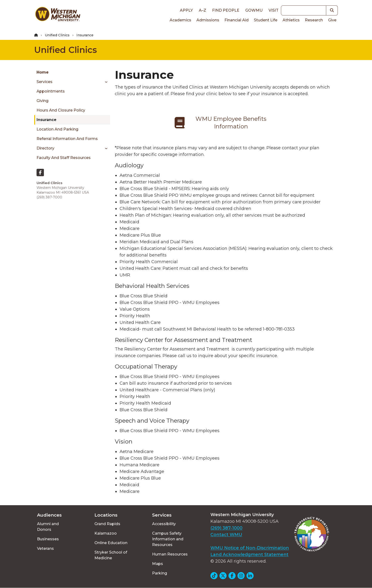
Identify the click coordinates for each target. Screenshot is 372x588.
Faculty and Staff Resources (64, 158)
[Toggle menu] (105, 82)
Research (314, 20)
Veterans (45, 548)
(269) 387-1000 (226, 528)
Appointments (51, 91)
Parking (160, 573)
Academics (180, 20)
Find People (226, 10)
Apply (186, 10)
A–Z (202, 10)
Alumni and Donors (48, 527)
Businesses (48, 539)
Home (43, 72)
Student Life (266, 20)
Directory (45, 148)
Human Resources (170, 554)
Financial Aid (237, 20)
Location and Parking (57, 129)
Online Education (111, 543)
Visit (274, 10)
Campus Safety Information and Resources (168, 539)
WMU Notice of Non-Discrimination (250, 548)
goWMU (254, 10)
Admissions (208, 20)
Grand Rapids (107, 524)
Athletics (291, 20)
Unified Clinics (57, 35)
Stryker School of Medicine (111, 555)
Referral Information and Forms (67, 139)
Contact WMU (226, 535)
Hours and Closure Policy (61, 110)
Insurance (46, 120)
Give (332, 20)
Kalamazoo (106, 533)
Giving (42, 101)
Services (44, 82)
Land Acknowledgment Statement (249, 555)
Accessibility (164, 524)
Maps (158, 564)
